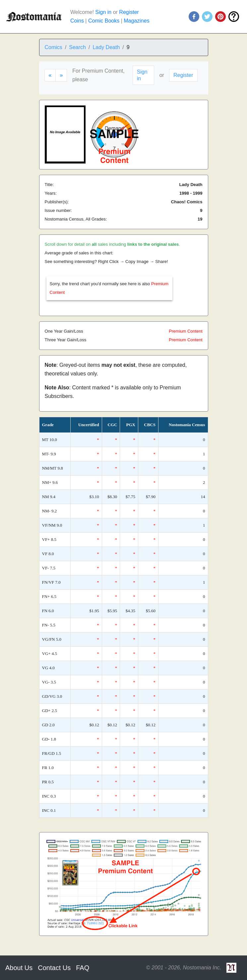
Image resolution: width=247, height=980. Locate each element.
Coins (77, 21)
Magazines (136, 21)
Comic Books (104, 21)
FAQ (83, 968)
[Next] (61, 75)
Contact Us (54, 968)
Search (77, 47)
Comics (54, 47)
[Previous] (50, 75)
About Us (19, 968)
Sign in (103, 12)
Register (129, 12)
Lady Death (106, 47)
